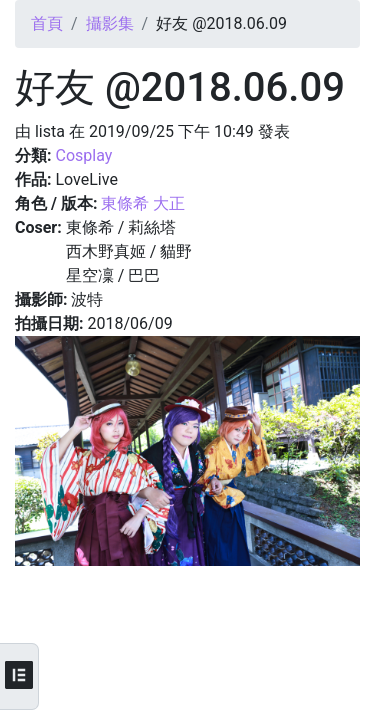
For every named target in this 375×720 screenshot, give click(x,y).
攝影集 (110, 23)
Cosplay (83, 155)
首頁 (47, 23)
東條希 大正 (143, 203)
